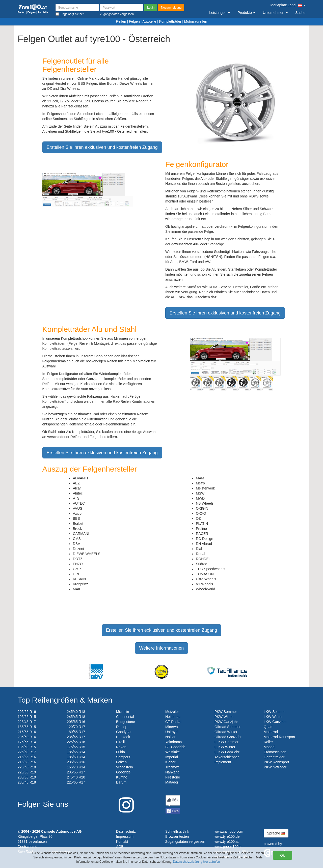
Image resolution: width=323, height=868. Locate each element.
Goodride (123, 772)
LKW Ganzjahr (275, 722)
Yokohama (174, 742)
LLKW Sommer (226, 742)
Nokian (171, 737)
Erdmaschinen (275, 752)
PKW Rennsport (276, 762)
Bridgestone (126, 722)
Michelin (123, 712)
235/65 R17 (76, 737)
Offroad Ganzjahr (228, 737)
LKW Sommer (275, 712)
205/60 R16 (27, 737)
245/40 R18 (76, 712)
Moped (269, 747)
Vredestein (124, 767)
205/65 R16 (76, 722)
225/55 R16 (76, 742)
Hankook (123, 737)
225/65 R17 (76, 782)
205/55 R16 (27, 712)
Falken (121, 762)
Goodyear (124, 732)
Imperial (172, 757)
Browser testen (177, 836)
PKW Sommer (226, 712)
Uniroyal (172, 732)
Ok (282, 855)
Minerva (172, 727)
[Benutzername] (77, 8)
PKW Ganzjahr (226, 722)
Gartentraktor (274, 757)
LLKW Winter (225, 747)
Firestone (173, 777)
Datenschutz (126, 831)
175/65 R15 (76, 747)
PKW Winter (224, 717)
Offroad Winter (226, 732)
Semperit (123, 757)
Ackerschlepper (227, 757)
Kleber (170, 762)
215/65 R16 (27, 757)
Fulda (120, 752)
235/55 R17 (76, 772)
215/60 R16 (27, 762)
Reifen (121, 21)
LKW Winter (273, 717)
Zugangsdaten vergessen (185, 842)
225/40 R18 (27, 767)
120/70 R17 (76, 727)
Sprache (276, 833)
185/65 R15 (27, 727)
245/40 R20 (76, 777)
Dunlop (122, 727)
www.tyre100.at (227, 842)
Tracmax (172, 767)
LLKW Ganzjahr (227, 752)
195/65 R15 (27, 717)
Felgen (134, 21)
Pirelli (120, 742)
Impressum (125, 836)
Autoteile (149, 21)
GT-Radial (173, 722)
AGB (120, 847)
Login (151, 8)
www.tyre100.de (227, 836)
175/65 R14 (27, 742)
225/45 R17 (27, 722)
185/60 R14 (76, 757)
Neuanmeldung (171, 8)
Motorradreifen (196, 21)
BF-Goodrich (175, 747)
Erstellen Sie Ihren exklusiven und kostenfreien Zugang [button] (102, 147)
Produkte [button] (247, 13)
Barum (121, 782)
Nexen (121, 747)
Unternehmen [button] (275, 13)
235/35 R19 (27, 777)
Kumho (122, 777)
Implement (223, 762)
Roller (268, 742)
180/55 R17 (76, 732)
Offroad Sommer (227, 727)
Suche (300, 13)
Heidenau (173, 717)
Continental (125, 717)
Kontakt (122, 842)
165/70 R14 (76, 767)
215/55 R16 (27, 732)
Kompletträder (170, 21)
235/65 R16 (76, 762)
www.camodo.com (229, 831)
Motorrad (271, 732)
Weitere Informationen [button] (162, 648)
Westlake (172, 752)
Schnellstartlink (177, 831)
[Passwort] (122, 8)
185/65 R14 (76, 752)
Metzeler (172, 712)
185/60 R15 (27, 747)
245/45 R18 (76, 717)
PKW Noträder (275, 767)
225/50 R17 (27, 752)
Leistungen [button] (220, 13)
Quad (268, 727)
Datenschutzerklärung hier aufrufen (197, 862)
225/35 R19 (27, 772)
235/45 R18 (27, 782)
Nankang (172, 772)
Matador (172, 782)
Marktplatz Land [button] (288, 5)
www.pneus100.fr (228, 847)
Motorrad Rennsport (279, 737)
